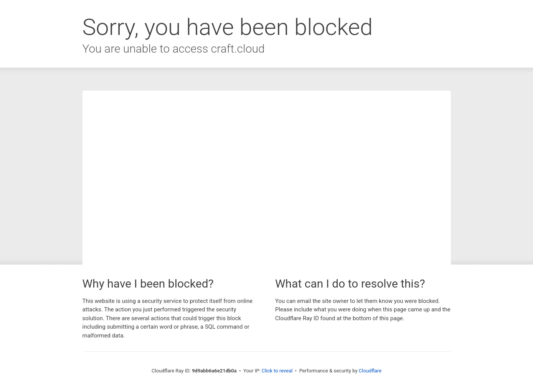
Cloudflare (370, 371)
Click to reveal (277, 371)
